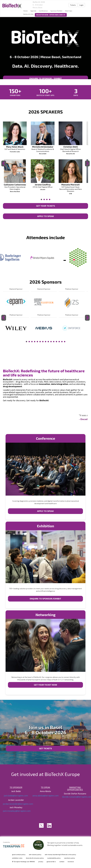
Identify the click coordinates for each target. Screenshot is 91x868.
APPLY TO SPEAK (46, 216)
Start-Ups (69, 11)
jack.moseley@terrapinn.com (17, 811)
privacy (41, 862)
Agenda (33, 11)
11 (54, 342)
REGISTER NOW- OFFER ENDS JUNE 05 (51, 15)
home (26, 11)
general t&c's (51, 862)
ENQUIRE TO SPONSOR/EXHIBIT (46, 599)
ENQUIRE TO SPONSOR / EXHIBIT (46, 78)
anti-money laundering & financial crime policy (60, 854)
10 (51, 342)
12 (56, 342)
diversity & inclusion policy (35, 858)
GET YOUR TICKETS (46, 206)
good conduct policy (19, 854)
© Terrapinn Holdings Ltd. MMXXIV (23, 862)
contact (62, 862)
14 (62, 342)
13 (59, 342)
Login (81, 5)
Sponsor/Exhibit (56, 11)
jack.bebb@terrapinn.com (16, 796)
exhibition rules (17, 858)
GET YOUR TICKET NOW (45, 685)
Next (87, 166)
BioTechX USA (28, 14)
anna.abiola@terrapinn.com (45, 796)
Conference (43, 11)
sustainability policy (54, 858)
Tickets (73, 5)
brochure (71, 862)
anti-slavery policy (35, 854)
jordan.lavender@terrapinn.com (18, 804)
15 (65, 342)
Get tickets (45, 748)
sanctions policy (69, 858)
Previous (4, 166)
